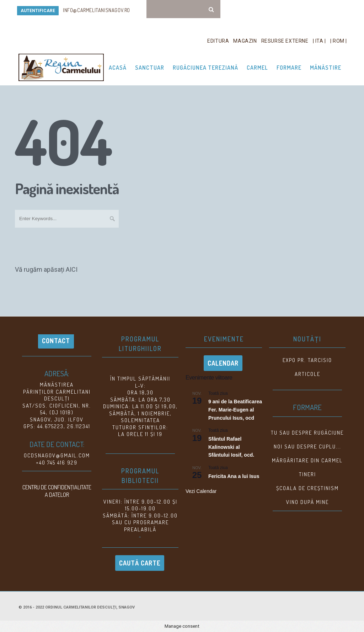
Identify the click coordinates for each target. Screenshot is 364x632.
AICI (72, 269)
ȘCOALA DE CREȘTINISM (307, 488)
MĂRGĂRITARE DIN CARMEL (307, 460)
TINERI (307, 474)
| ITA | (319, 41)
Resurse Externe (285, 41)
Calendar (223, 363)
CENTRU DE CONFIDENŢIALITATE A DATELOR (57, 491)
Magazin (245, 41)
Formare (289, 68)
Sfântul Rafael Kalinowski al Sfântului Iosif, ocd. (231, 447)
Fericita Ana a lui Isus (234, 476)
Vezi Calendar (201, 491)
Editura (218, 41)
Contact (56, 341)
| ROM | (339, 41)
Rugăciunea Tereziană (205, 68)
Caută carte (140, 563)
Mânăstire (326, 68)
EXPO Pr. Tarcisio (307, 360)
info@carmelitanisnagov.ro (97, 10)
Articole (307, 374)
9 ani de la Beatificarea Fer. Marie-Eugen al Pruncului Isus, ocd (235, 410)
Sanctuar (150, 68)
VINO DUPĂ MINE (307, 502)
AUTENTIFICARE (38, 11)
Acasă (118, 68)
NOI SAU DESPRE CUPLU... (307, 447)
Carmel (257, 68)
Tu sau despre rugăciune (307, 433)
